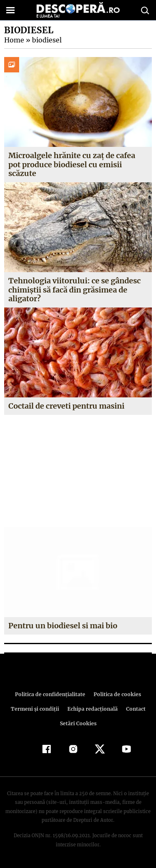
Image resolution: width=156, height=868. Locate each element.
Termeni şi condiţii (36, 709)
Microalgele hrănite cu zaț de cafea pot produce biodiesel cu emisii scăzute (72, 164)
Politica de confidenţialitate (52, 694)
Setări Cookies (78, 723)
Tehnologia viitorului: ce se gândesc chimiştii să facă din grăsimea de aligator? (74, 290)
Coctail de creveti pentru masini (67, 406)
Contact (134, 709)
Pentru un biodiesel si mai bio (63, 626)
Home (14, 40)
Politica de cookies (116, 694)
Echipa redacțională (92, 709)
